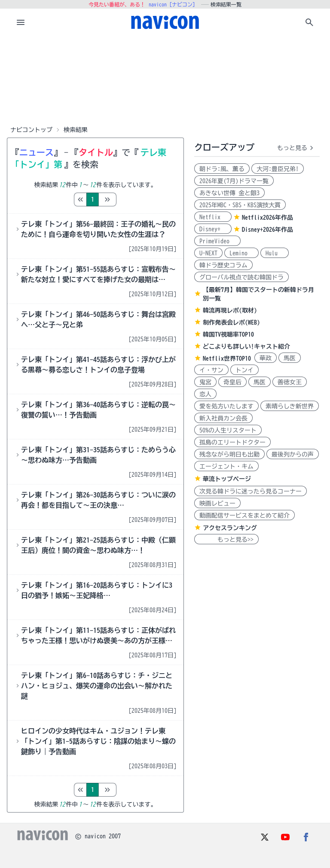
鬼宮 (205, 382)
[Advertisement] (165, 79)
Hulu (275, 253)
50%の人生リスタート (228, 430)
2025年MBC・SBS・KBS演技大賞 (240, 205)
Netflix (213, 217)
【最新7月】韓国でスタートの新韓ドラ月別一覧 (258, 294)
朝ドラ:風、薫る (222, 169)
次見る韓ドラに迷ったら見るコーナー (251, 491)
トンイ (244, 370)
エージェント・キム (226, 466)
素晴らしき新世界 (290, 406)
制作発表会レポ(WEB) (231, 322)
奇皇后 (232, 382)
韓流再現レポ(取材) (230, 310)
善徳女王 (290, 382)
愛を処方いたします (226, 406)
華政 (266, 358)
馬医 (290, 358)
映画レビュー (217, 503)
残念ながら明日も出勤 (229, 454)
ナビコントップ (31, 130)
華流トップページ (227, 479)
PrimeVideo (217, 241)
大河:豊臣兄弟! (278, 169)
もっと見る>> (226, 540)
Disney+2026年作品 (267, 230)
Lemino (241, 253)
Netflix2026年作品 (267, 218)
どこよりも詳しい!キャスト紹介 (246, 347)
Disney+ (213, 229)
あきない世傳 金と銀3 (229, 193)
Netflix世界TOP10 (227, 359)
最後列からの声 (293, 454)
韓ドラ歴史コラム (223, 265)
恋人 (205, 394)
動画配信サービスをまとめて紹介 (244, 515)
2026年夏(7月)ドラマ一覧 (234, 181)
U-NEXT (208, 253)
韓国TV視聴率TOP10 (228, 334)
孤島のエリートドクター (232, 442)
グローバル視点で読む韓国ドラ (241, 277)
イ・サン (211, 370)
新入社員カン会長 (223, 418)
